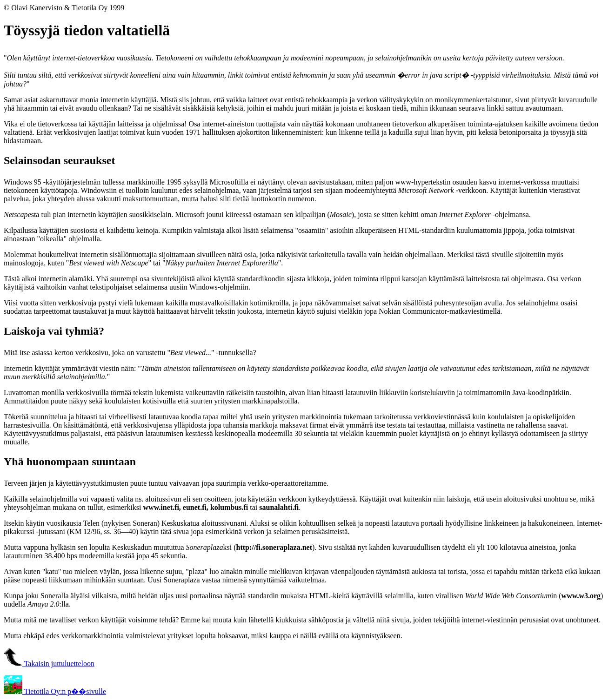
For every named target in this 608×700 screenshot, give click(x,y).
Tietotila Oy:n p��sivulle (55, 691)
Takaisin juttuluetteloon (49, 664)
